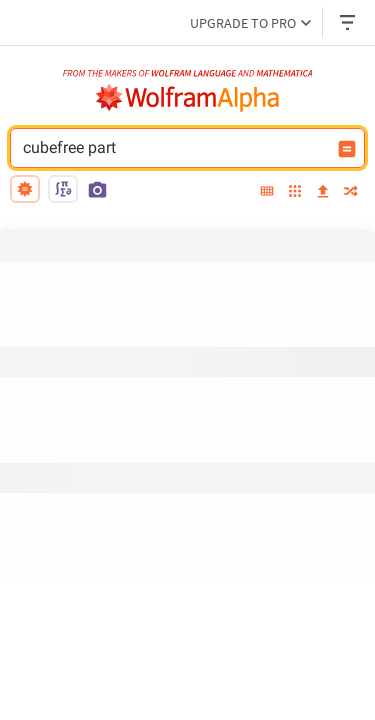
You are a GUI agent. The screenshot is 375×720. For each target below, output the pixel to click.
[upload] (323, 192)
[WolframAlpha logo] (188, 98)
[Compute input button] (347, 149)
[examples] (295, 192)
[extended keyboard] (267, 192)
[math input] (63, 189)
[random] (351, 192)
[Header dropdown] (349, 22)
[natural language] (25, 189)
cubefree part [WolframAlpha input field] (174, 148)
